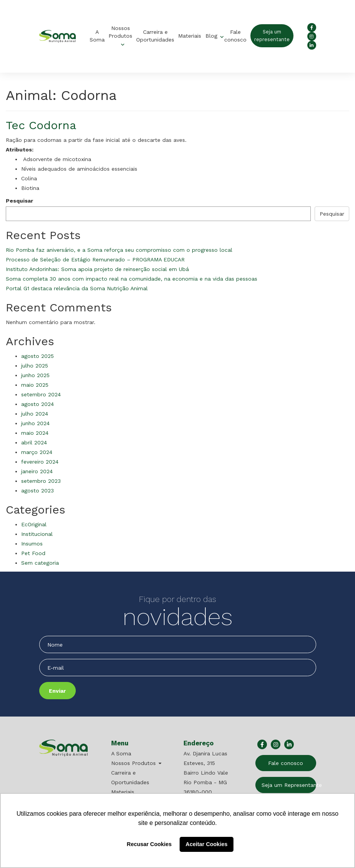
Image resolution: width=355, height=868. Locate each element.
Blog (212, 36)
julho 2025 (35, 366)
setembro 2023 (41, 481)
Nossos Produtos (120, 32)
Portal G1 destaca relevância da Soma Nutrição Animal (77, 288)
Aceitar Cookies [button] (207, 844)
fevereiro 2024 (40, 462)
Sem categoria (40, 563)
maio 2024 (35, 433)
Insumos (32, 544)
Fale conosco (235, 36)
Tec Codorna (41, 125)
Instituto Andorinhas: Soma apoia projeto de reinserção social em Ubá (97, 269)
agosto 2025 (37, 356)
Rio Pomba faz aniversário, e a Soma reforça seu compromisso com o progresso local (119, 250)
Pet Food (33, 553)
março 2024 (37, 452)
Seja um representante (272, 36)
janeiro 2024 (37, 471)
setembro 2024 (41, 394)
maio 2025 (35, 385)
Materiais (190, 36)
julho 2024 (35, 414)
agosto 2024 (37, 404)
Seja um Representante (289, 785)
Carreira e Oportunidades (155, 36)
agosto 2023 (37, 491)
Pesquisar (19, 201)
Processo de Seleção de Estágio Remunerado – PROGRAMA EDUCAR (95, 259)
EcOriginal (34, 524)
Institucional (37, 534)
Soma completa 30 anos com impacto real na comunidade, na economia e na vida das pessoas (132, 279)
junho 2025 (35, 375)
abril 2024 (34, 442)
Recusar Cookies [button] (149, 844)
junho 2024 (35, 423)
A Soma (97, 36)
